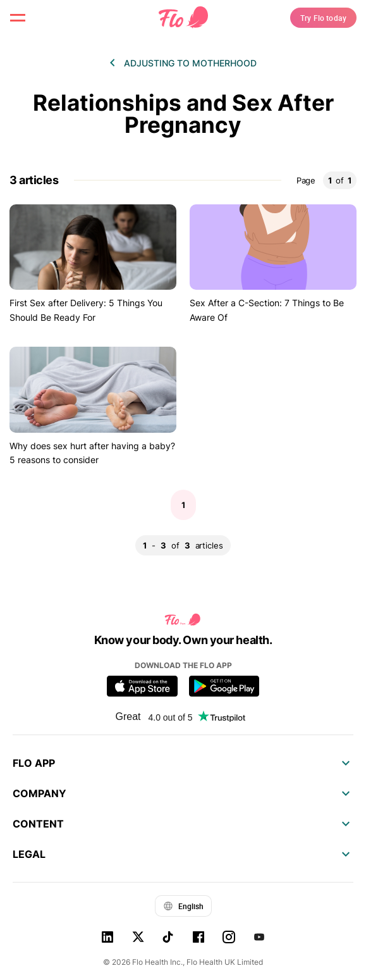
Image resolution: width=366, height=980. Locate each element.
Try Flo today (323, 18)
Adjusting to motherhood (190, 63)
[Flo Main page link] (183, 18)
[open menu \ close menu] (18, 18)
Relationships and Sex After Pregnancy (183, 114)
